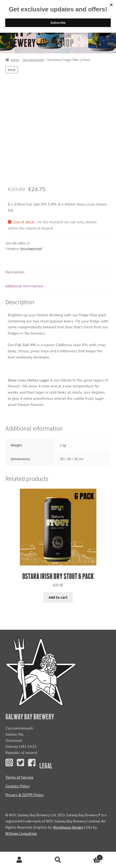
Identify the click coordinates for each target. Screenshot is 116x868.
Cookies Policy (18, 786)
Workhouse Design (68, 827)
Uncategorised (33, 60)
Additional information (24, 286)
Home (15, 60)
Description (15, 272)
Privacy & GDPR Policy (25, 795)
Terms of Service (19, 777)
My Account (19, 860)
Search (58, 860)
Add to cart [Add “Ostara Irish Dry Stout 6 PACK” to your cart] (58, 597)
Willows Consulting (21, 833)
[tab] (58, 272)
